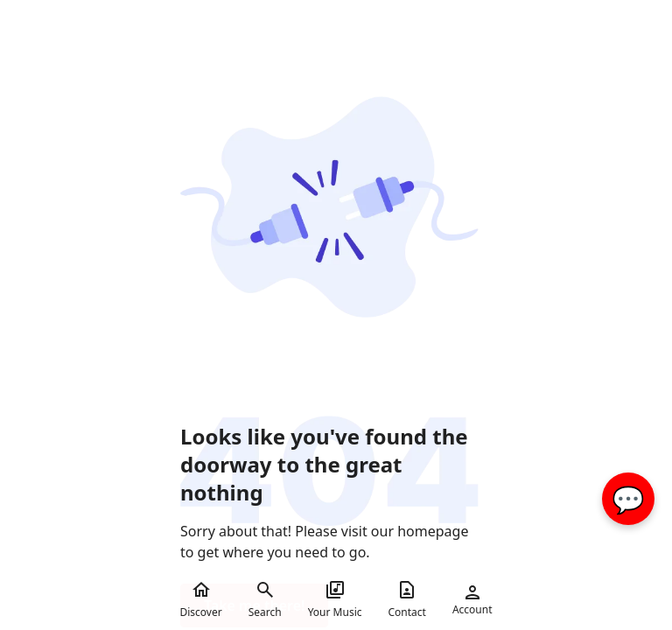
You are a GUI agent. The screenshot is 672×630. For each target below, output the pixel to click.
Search (265, 599)
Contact (407, 599)
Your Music (335, 599)
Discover (200, 599)
